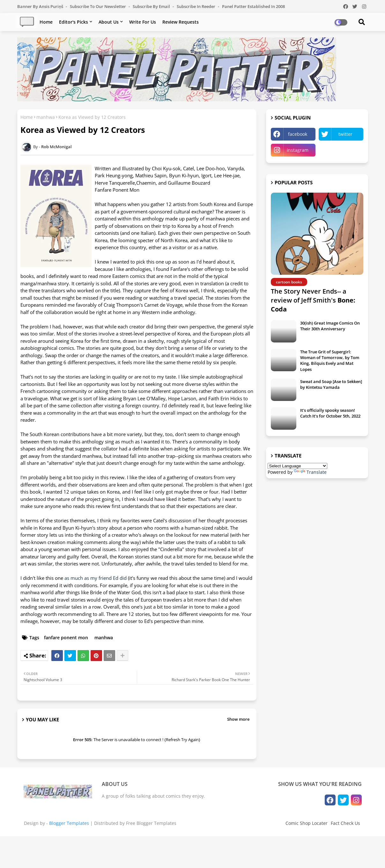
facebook (298, 134)
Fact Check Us (345, 823)
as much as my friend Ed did (96, 578)
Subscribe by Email (152, 6)
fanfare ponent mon (66, 638)
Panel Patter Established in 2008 (253, 6)
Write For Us (143, 22)
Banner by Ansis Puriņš (41, 6)
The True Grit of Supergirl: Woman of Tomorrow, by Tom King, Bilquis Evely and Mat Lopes (330, 361)
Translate (310, 472)
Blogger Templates (69, 823)
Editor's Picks (74, 22)
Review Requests (181, 22)
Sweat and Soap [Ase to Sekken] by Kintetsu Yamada (331, 384)
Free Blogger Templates (151, 823)
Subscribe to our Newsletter (98, 6)
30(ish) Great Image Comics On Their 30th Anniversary (330, 326)
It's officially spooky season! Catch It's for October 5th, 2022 (330, 413)
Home (46, 22)
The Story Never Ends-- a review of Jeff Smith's (313, 300)
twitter (345, 134)
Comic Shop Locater (307, 823)
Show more (238, 719)
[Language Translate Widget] (297, 466)
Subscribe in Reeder (196, 6)
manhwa (46, 117)
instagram (298, 150)
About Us (109, 22)
